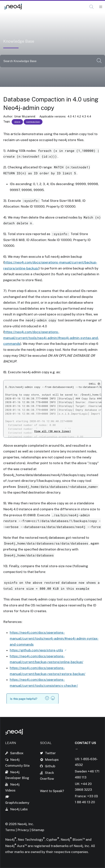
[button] (92, 7)
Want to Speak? (52, 791)
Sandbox (17, 753)
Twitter (50, 753)
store (17, 122)
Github (50, 766)
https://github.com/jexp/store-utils (36, 650)
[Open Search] (92, 7)
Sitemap (38, 830)
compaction (33, 122)
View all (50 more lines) (53, 431)
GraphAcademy (17, 803)
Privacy (24, 830)
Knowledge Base (39, 7)
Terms (10, 830)
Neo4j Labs (19, 809)
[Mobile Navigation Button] (101, 7)
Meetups (52, 760)
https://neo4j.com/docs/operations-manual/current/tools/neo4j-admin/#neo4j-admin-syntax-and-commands (51, 338)
